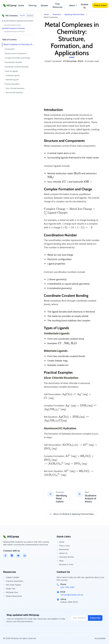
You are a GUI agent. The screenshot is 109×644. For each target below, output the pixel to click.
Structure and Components (16, 54)
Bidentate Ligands (12, 80)
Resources (63, 549)
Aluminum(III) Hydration (14, 93)
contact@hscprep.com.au (72, 595)
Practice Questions (13, 581)
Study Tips (9, 589)
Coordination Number (13, 62)
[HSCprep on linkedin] (25, 556)
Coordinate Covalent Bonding (16, 67)
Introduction (10, 49)
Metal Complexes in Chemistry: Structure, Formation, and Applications (19, 44)
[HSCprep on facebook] (5, 556)
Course (30, 16)
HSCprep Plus (11, 592)
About (73, 5)
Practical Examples (12, 84)
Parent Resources (13, 596)
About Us (62, 553)
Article (22, 16)
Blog (60, 561)
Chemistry (57, 14)
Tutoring (32, 5)
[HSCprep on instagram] (12, 556)
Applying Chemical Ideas (75, 14)
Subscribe (95, 618)
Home (21, 5)
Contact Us (85, 5)
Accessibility (100, 638)
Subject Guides (11, 577)
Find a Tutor (63, 546)
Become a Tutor (65, 564)
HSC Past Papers (12, 585)
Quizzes (44, 5)
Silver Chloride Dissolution (15, 88)
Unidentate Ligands (13, 76)
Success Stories (65, 557)
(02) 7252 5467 (68, 587)
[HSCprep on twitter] (18, 556)
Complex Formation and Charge (17, 58)
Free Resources (59, 5)
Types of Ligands (11, 71)
